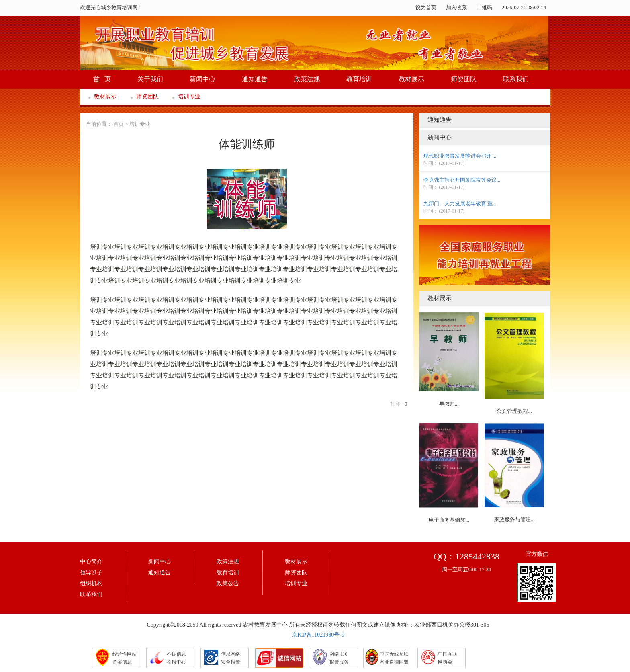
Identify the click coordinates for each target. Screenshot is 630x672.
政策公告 (228, 583)
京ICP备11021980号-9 (318, 635)
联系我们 (516, 79)
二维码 (484, 7)
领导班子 (91, 573)
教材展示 (411, 79)
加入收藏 (456, 7)
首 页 (102, 79)
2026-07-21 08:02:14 (524, 7)
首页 (119, 124)
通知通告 (255, 79)
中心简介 (91, 562)
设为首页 (426, 7)
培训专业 (189, 97)
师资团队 (464, 79)
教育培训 (359, 79)
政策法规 (307, 79)
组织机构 (91, 583)
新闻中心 (202, 79)
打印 (395, 404)
